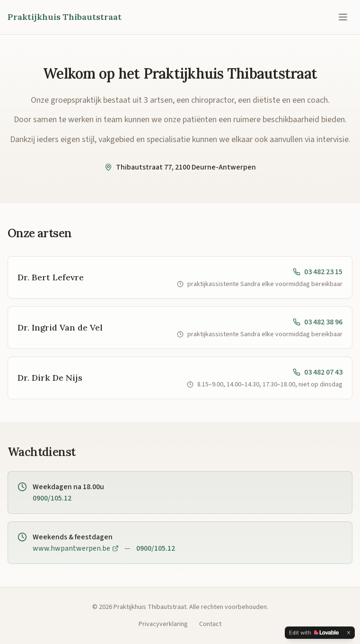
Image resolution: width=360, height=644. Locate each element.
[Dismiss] (349, 633)
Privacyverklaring (163, 624)
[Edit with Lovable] (314, 633)
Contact (210, 624)
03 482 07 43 (318, 372)
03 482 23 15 (318, 272)
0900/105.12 (52, 498)
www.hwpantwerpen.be (76, 548)
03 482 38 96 (318, 322)
